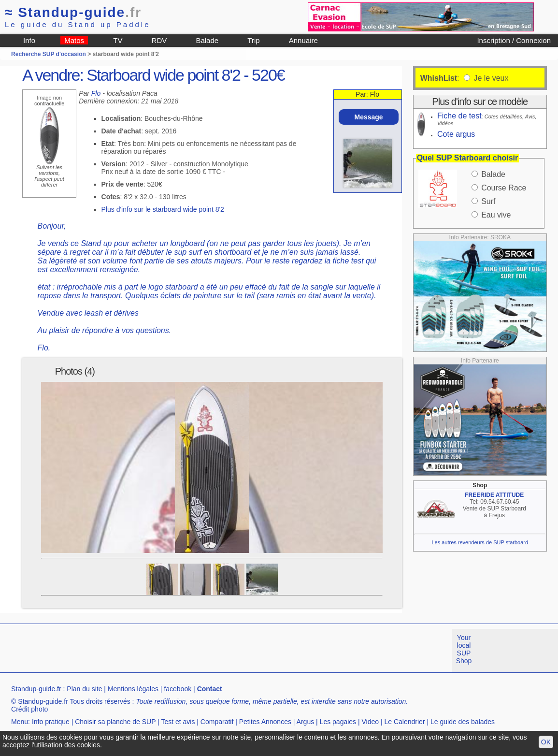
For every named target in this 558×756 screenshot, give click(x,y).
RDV (159, 40)
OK (546, 742)
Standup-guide (73, 12)
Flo (96, 93)
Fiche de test (459, 116)
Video (371, 722)
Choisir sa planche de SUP (115, 722)
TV (118, 40)
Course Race (504, 188)
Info (29, 40)
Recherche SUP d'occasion (49, 54)
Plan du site (84, 689)
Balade (207, 40)
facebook (178, 689)
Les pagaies (338, 722)
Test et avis (178, 722)
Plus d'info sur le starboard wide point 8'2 (163, 209)
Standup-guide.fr (36, 689)
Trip (253, 40)
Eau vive (496, 215)
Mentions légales (133, 689)
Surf (488, 201)
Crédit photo (29, 709)
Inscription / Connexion (514, 40)
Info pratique (51, 722)
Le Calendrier (405, 722)
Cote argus (456, 134)
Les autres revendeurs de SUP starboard (480, 542)
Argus (306, 722)
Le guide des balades (463, 722)
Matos (74, 40)
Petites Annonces (265, 722)
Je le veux (490, 78)
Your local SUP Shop (464, 649)
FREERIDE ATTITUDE (494, 495)
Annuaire (303, 40)
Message (368, 117)
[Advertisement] (176, 651)
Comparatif (217, 722)
